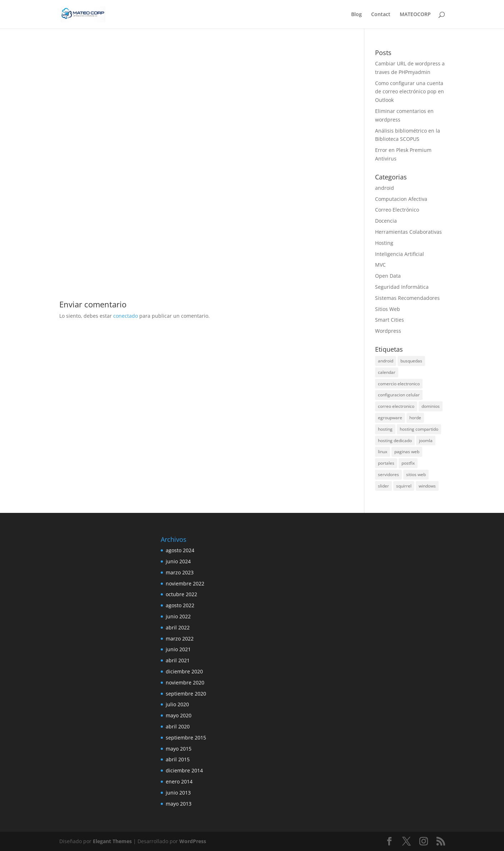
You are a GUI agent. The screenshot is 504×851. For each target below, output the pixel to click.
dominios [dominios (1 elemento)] (431, 406)
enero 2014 (179, 781)
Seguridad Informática (402, 287)
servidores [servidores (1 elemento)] (388, 474)
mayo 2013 (179, 804)
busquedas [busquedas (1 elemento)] (411, 361)
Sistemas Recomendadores (407, 298)
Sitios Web (388, 309)
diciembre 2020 (184, 671)
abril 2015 (178, 759)
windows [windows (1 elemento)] (427, 486)
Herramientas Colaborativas (408, 232)
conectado (126, 316)
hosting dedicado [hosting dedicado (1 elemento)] (395, 441)
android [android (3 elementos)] (386, 361)
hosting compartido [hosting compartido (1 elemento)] (419, 429)
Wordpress (388, 331)
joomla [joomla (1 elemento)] (426, 441)
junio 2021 (178, 649)
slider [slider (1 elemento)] (383, 486)
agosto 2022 (180, 605)
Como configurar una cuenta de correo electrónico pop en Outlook (410, 92)
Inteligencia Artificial (400, 254)
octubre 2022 (181, 594)
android (385, 188)
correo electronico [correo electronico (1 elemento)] (396, 406)
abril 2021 (178, 660)
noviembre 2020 (185, 682)
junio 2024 (178, 561)
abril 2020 (178, 726)
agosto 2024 (180, 550)
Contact (381, 15)
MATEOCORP (415, 15)
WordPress (193, 841)
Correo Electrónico (397, 210)
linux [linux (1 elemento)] (383, 452)
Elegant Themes (112, 841)
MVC (380, 265)
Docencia (386, 221)
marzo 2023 (180, 572)
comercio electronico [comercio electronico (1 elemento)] (399, 384)
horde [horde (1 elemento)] (415, 418)
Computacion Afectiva (401, 199)
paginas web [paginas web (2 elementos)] (407, 452)
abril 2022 (178, 627)
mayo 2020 (179, 715)
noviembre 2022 (185, 583)
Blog (356, 15)
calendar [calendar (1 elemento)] (387, 372)
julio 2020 (177, 704)
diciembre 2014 (184, 770)
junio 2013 (178, 793)
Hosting (384, 243)
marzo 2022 (180, 639)
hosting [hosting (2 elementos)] (385, 429)
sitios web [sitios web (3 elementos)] (416, 474)
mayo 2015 (179, 749)
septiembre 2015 (186, 738)
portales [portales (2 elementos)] (386, 463)
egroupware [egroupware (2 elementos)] (390, 418)
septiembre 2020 (186, 694)
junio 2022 (178, 616)
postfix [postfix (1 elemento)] (408, 463)
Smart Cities (390, 320)
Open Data (388, 276)
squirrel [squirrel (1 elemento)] (404, 486)
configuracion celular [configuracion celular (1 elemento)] (399, 395)
